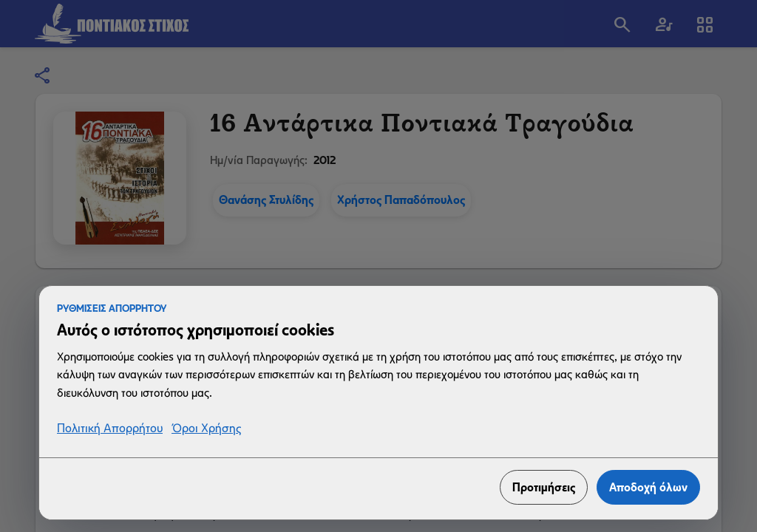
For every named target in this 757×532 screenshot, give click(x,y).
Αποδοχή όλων (648, 487)
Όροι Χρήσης (206, 429)
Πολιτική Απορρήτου (110, 429)
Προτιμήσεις (544, 487)
